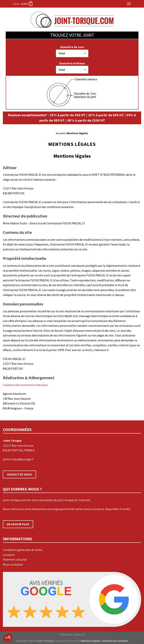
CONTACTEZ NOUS (20, 474)
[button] (8, 638)
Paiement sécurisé (15, 559)
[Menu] (129, 4)
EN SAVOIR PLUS (18, 524)
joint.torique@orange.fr (18, 459)
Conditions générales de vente (23, 550)
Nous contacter (13, 564)
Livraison (9, 555)
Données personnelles (115, 641)
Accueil (60, 133)
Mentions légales (91, 641)
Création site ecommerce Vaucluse (25, 385)
